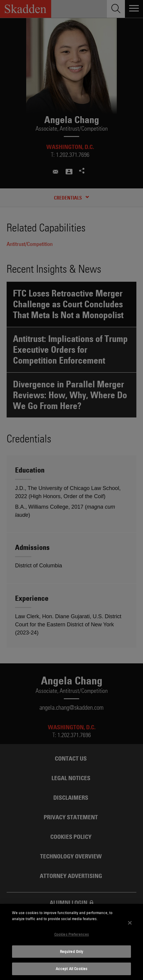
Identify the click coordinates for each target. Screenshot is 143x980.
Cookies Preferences (71, 934)
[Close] (130, 923)
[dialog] (71, 942)
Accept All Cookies (71, 969)
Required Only (72, 951)
